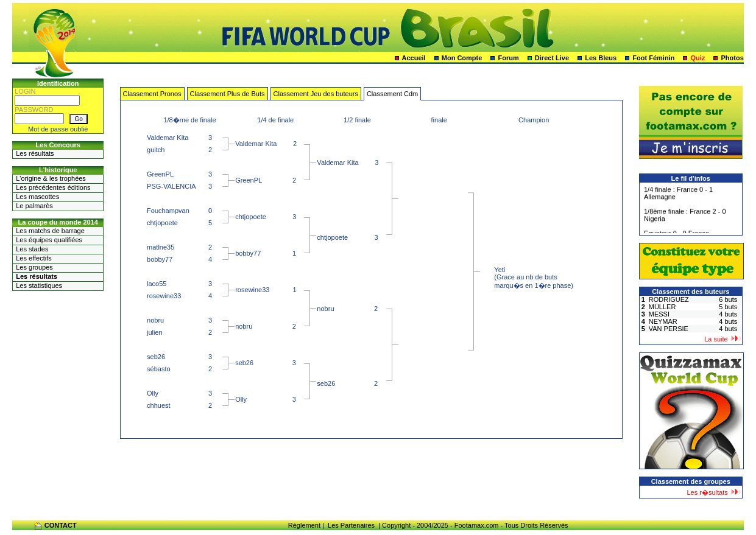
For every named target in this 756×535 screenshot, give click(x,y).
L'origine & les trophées (51, 178)
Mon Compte (462, 58)
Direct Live (552, 58)
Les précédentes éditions (53, 187)
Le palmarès (34, 206)
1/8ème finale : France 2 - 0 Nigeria (685, 217)
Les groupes (34, 267)
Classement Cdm (392, 94)
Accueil (414, 58)
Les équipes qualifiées (49, 240)
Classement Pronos (152, 94)
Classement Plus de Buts (228, 94)
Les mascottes (37, 197)
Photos (732, 58)
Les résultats (35, 153)
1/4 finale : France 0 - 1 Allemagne (678, 195)
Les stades (32, 249)
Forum (509, 58)
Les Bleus (601, 58)
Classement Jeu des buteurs (316, 94)
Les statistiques (39, 285)
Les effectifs (34, 258)
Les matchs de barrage (50, 231)
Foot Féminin (653, 58)
